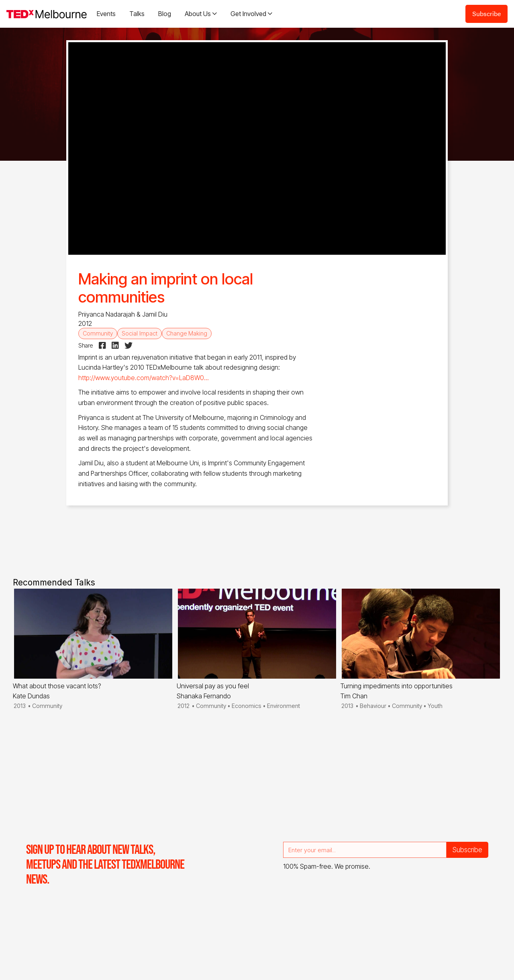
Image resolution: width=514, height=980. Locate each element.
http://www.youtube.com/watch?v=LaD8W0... (144, 378)
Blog (165, 14)
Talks (137, 14)
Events (106, 14)
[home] (47, 14)
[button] (201, 14)
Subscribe (486, 13)
